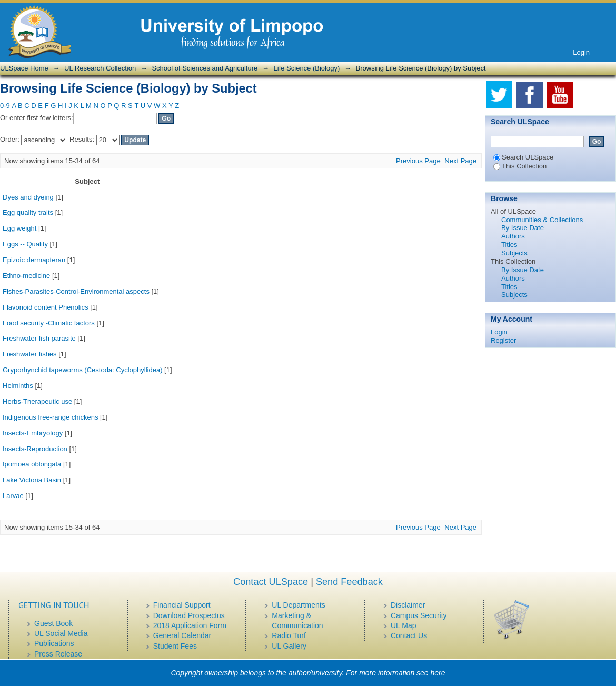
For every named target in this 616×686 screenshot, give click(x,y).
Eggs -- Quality (25, 244)
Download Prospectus (189, 615)
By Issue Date (523, 228)
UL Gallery (289, 646)
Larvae (13, 496)
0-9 (5, 106)
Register (503, 340)
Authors (513, 236)
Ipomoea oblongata (32, 464)
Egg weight (19, 228)
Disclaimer (408, 605)
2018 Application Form (190, 625)
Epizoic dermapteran (34, 260)
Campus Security (419, 615)
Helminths (18, 386)
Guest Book (53, 623)
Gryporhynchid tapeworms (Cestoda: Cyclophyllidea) (82, 370)
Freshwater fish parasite (39, 338)
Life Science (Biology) (307, 68)
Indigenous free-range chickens (50, 417)
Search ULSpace (523, 157)
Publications (54, 643)
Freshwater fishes (30, 354)
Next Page (460, 161)
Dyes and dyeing (28, 197)
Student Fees (175, 646)
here (438, 673)
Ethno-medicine (26, 276)
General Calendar (182, 635)
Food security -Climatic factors (49, 323)
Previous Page (418, 161)
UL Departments (298, 605)
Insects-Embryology (33, 433)
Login (581, 52)
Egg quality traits (28, 212)
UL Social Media (61, 633)
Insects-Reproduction (35, 449)
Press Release (58, 654)
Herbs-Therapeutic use (37, 401)
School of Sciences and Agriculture (205, 68)
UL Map (404, 625)
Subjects (514, 253)
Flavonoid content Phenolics (46, 307)
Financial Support (182, 605)
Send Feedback (349, 582)
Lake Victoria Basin (32, 480)
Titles (509, 245)
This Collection (520, 166)
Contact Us (409, 635)
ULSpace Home (24, 68)
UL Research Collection (100, 68)
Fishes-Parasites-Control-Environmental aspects (76, 291)
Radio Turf (289, 635)
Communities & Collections (542, 220)
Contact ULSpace (271, 582)
